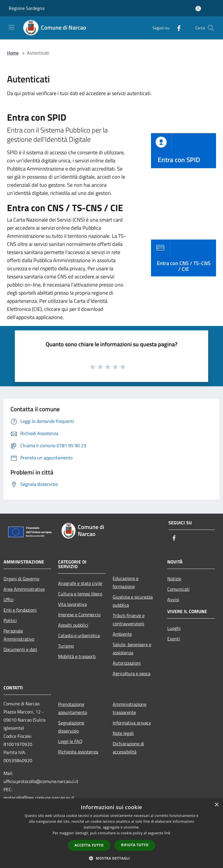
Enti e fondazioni (20, 610)
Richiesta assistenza (78, 752)
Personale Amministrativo (19, 635)
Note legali (123, 733)
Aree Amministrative (24, 589)
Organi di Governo (21, 579)
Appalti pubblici (73, 625)
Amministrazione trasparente (130, 708)
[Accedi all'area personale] (198, 9)
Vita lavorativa (72, 604)
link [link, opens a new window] (167, 833)
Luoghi (174, 628)
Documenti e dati (20, 649)
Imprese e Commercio (79, 615)
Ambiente (122, 634)
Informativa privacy (132, 723)
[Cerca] (211, 28)
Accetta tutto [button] (89, 845)
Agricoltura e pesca (132, 673)
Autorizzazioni (127, 663)
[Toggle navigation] (12, 27)
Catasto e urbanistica (79, 635)
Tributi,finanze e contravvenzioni (129, 619)
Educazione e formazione (126, 582)
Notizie (174, 579)
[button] (111, 858)
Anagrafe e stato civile (80, 583)
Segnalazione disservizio (71, 727)
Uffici (9, 599)
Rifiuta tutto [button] (135, 845)
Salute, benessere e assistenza (132, 648)
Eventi (174, 639)
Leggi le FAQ (70, 741)
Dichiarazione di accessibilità (128, 748)
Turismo (66, 646)
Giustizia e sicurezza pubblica (133, 601)
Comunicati (178, 589)
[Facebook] (177, 28)
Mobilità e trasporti (77, 656)
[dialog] (111, 833)
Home (13, 53)
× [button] (216, 805)
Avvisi (173, 599)
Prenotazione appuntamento (73, 708)
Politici (10, 620)
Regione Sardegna (27, 8)
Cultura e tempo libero (80, 594)
